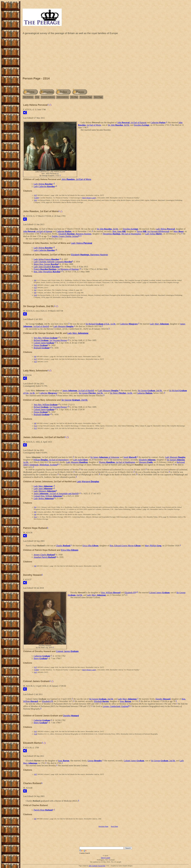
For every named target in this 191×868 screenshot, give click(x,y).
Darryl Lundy (106, 858)
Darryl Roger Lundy (89, 198)
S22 (35, 200)
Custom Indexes (48, 97)
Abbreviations (63, 97)
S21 (35, 517)
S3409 (36, 198)
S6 (35, 280)
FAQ (37, 97)
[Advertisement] (106, 56)
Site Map (74, 97)
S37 (35, 195)
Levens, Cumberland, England (116, 706)
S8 (35, 356)
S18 (35, 734)
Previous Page (86, 97)
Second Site (102, 866)
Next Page (98, 97)
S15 (35, 426)
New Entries (28, 97)
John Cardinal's (93, 866)
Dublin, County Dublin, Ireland (65, 236)
